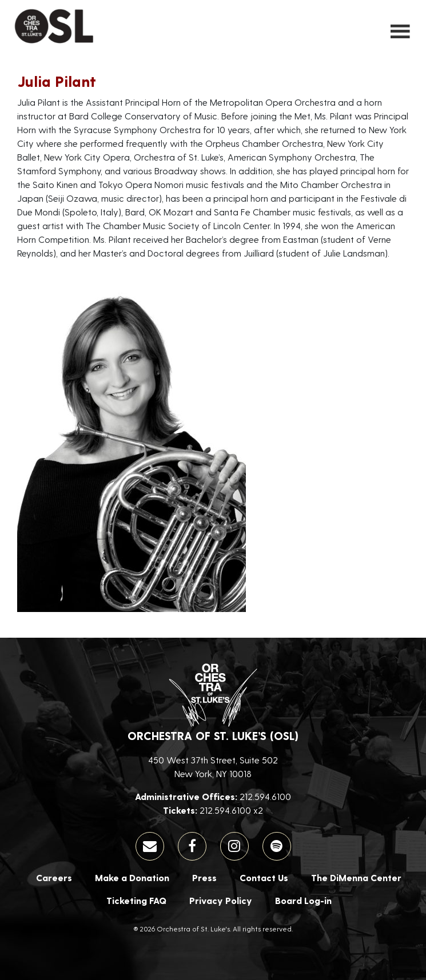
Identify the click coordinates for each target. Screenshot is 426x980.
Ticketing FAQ (136, 900)
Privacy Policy (221, 900)
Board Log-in (303, 900)
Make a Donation (132, 877)
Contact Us (264, 877)
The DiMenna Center (356, 877)
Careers (54, 877)
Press (204, 877)
